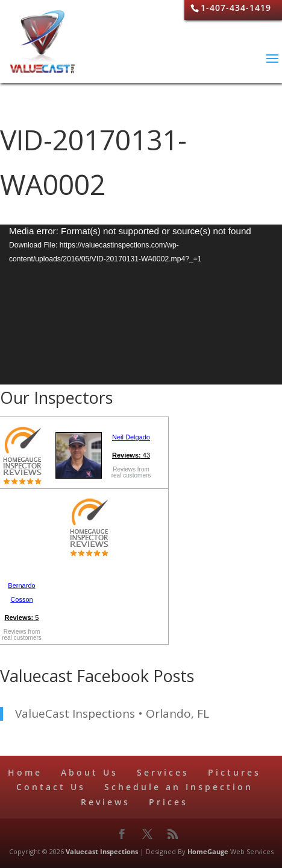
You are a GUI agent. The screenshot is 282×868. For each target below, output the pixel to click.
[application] (141, 305)
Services (163, 772)
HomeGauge (208, 851)
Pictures (234, 772)
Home (25, 772)
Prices (168, 802)
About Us (89, 772)
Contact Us (51, 787)
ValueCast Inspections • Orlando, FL (112, 713)
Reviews (105, 802)
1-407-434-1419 (236, 8)
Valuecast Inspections (102, 851)
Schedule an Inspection (179, 787)
